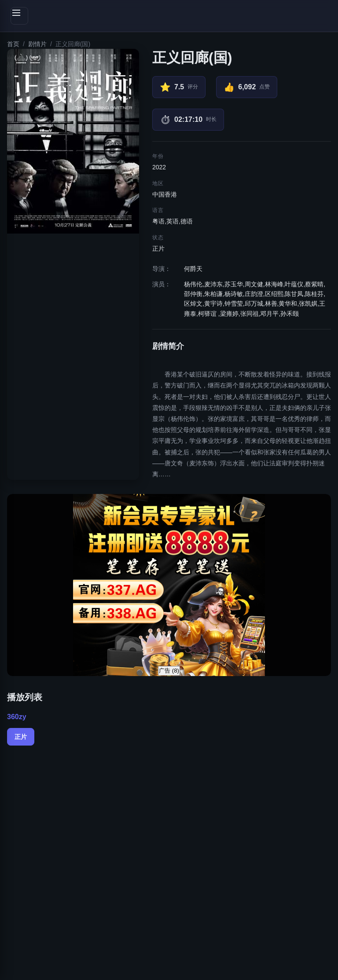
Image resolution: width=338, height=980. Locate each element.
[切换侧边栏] (19, 16)
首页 (13, 44)
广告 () (169, 671)
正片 (21, 737)
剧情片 (37, 44)
